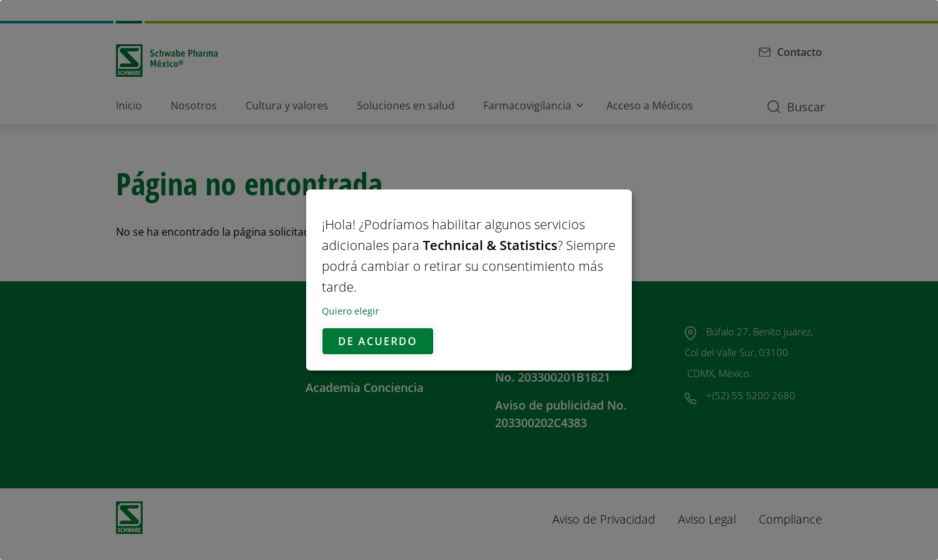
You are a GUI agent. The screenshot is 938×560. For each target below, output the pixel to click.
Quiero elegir (350, 311)
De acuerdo (378, 341)
